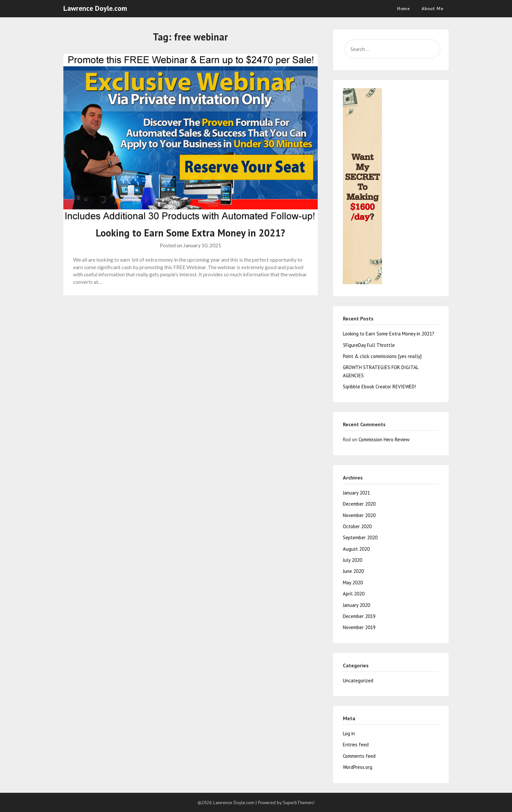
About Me (432, 8)
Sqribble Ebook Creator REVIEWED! (379, 387)
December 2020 (359, 504)
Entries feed (356, 745)
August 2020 (356, 549)
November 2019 (359, 627)
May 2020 (353, 583)
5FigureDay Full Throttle (369, 345)
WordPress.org (358, 767)
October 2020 (357, 526)
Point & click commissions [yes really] (382, 356)
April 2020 (354, 594)
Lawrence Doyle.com (95, 8)
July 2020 (352, 560)
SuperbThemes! (299, 803)
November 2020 (359, 515)
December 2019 (359, 616)
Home (403, 8)
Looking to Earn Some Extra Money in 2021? (190, 233)
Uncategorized (358, 681)
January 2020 (356, 605)
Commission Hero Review (384, 439)
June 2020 (353, 571)
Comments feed (359, 756)
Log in (349, 733)
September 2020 (360, 537)
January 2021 (356, 493)
